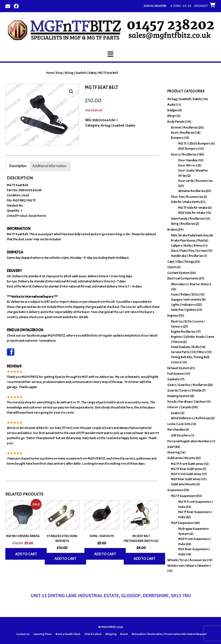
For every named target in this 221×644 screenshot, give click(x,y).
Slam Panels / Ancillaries (187, 219)
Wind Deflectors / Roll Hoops (191, 418)
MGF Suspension (182, 523)
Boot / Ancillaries (183, 133)
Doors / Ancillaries (184, 154)
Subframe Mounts (183, 484)
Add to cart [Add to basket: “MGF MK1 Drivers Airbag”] (26, 554)
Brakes (172, 230)
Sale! (171, 447)
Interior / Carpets (179, 407)
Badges (172, 110)
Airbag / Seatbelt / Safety (81, 73)
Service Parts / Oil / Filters (188, 352)
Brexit (124, 634)
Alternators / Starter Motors (191, 284)
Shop (59, 73)
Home (50, 73)
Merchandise (176, 430)
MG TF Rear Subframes (187, 469)
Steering (173, 452)
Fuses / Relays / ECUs (185, 294)
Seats (175, 413)
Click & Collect (93, 634)
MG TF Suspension (183, 496)
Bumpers (177, 138)
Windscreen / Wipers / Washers (189, 566)
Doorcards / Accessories (195, 181)
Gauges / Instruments (186, 300)
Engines (173, 316)
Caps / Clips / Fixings (181, 262)
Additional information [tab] (49, 166)
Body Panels (176, 122)
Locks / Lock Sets (179, 424)
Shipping (111, 634)
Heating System (178, 396)
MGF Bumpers (188, 149)
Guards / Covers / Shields (184, 390)
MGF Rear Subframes (186, 479)
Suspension (175, 490)
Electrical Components (183, 278)
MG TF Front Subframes (187, 464)
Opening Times (43, 634)
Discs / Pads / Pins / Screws (189, 251)
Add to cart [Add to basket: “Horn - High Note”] (105, 554)
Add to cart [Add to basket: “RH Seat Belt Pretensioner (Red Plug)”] (144, 559)
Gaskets (173, 379)
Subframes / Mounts (181, 458)
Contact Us (23, 634)
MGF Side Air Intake (192, 213)
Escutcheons (37, 216)
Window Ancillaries (192, 191)
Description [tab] (18, 166)
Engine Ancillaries (183, 332)
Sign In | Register (155, 6)
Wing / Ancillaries (183, 224)
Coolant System (178, 273)
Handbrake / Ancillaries (187, 256)
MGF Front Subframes (186, 474)
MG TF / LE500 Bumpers (194, 144)
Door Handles (188, 160)
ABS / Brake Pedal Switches (190, 235)
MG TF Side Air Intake (193, 208)
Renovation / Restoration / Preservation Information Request (169, 634)
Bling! (171, 116)
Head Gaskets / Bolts (185, 347)
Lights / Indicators (183, 305)
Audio (171, 105)
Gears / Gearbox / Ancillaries (187, 385)
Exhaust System (178, 368)
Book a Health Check (68, 634)
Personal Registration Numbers (189, 441)
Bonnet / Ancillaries (184, 127)
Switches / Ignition (184, 310)
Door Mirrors (188, 165)
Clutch (172, 267)
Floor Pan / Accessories (187, 197)
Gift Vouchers (181, 435)
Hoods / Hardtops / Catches (186, 402)
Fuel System (176, 374)
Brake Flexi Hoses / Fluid (187, 240)
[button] (110, 54)
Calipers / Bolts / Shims (186, 246)
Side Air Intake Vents (185, 202)
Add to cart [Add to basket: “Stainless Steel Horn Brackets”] (65, 559)
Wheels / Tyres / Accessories (187, 560)
